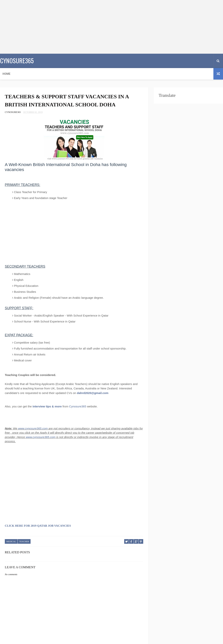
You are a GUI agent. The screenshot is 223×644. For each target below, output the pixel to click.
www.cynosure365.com (33, 428)
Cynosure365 (78, 406)
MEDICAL (11, 541)
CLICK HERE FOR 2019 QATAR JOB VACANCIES (38, 526)
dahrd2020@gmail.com (93, 393)
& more (57, 406)
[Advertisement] (103, 27)
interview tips (42, 406)
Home (6, 74)
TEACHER (24, 541)
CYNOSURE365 (17, 60)
